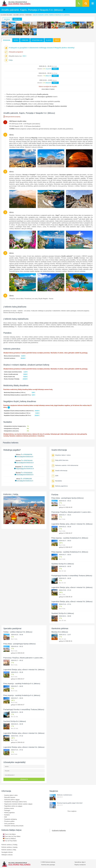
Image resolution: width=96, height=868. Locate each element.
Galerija (7, 19)
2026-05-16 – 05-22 (65, 501)
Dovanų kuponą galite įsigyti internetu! (70, 803)
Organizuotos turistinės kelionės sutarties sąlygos (18, 804)
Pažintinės (28, 15)
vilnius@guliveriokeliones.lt (24, 457)
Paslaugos (7, 810)
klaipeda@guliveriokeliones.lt (24, 469)
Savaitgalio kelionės (7, 852)
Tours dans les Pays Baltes (12, 836)
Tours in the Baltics (9, 834)
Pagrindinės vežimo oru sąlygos (13, 806)
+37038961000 (26, 479)
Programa (7, 40)
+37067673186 (27, 467)
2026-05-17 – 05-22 (65, 515)
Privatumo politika (9, 821)
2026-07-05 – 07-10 (65, 590)
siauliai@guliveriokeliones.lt (24, 475)
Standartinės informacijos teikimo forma (15, 802)
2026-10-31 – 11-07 (65, 635)
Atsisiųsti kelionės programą (12, 117)
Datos (16, 40)
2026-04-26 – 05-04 (17, 635)
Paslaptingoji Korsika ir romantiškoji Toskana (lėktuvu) (72, 576)
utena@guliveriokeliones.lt (24, 481)
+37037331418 (27, 461)
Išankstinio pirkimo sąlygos (12, 800)
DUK (57, 476)
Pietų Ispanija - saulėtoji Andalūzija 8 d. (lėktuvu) (70, 538)
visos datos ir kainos (48, 89)
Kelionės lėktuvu (19, 15)
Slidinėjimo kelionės (7, 855)
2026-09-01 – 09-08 (65, 616)
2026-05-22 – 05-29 (65, 527)
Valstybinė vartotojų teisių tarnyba (14, 826)
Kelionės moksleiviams (65, 795)
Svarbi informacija (61, 471)
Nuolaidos (59, 481)
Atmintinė (25, 40)
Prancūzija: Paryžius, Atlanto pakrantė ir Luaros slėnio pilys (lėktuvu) (29, 658)
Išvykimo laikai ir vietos (63, 455)
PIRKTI (55, 69)
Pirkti (57, 40)
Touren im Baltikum (9, 838)
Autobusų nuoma (9, 808)
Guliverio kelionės (6, 15)
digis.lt (84, 862)
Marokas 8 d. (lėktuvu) (60, 632)
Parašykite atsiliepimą (11, 819)
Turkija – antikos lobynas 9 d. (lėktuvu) (18, 632)
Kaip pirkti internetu (62, 460)
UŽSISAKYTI (24, 779)
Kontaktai (7, 815)
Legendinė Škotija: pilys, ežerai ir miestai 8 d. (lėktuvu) (72, 524)
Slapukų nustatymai (80, 865)
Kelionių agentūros (62, 486)
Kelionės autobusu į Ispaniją (9, 847)
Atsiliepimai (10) (37, 40)
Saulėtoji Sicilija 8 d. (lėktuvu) (63, 564)
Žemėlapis (17, 19)
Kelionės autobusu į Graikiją (9, 845)
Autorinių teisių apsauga (48, 865)
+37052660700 (27, 454)
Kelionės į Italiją (11, 494)
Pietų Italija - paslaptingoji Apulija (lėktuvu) (68, 498)
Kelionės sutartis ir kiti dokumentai (67, 465)
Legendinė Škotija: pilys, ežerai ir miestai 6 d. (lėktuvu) (72, 587)
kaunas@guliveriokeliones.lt (24, 463)
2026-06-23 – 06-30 (65, 566)
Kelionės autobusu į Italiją (9, 850)
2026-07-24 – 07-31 (65, 604)
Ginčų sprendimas (9, 824)
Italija (11, 60)
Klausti (49, 40)
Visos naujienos (72, 811)
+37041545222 (27, 473)
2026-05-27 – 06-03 (65, 541)
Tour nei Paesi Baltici (10, 841)
